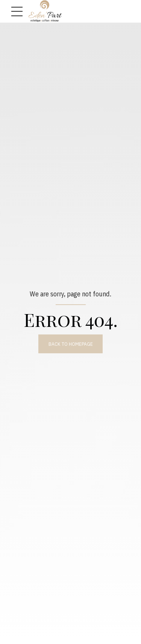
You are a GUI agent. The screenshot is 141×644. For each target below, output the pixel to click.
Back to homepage (71, 344)
